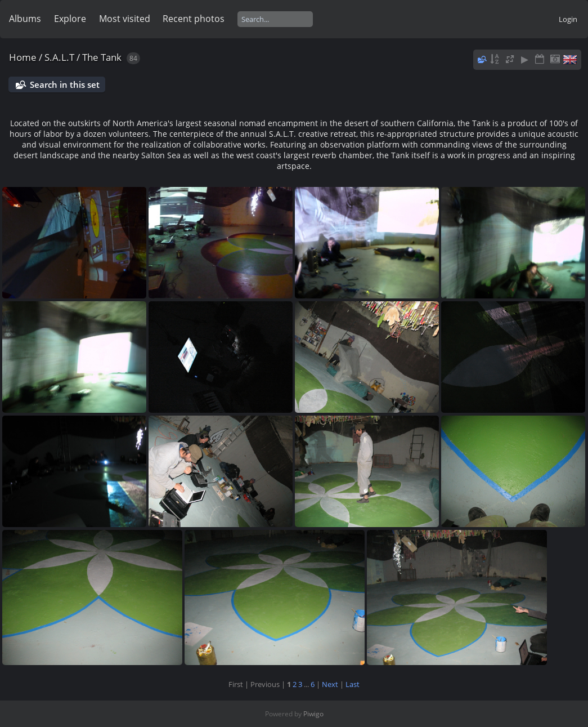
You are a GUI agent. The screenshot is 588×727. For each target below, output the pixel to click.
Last (353, 684)
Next (330, 684)
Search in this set (65, 84)
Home (23, 57)
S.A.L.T (59, 57)
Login (568, 19)
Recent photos (194, 19)
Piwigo (313, 714)
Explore (70, 19)
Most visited (125, 19)
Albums (25, 19)
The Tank (102, 57)
